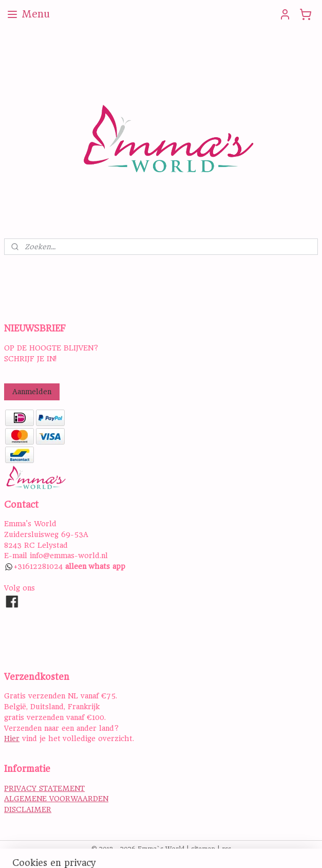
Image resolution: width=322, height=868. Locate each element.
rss (226, 849)
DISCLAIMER (28, 809)
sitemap (203, 849)
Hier (12, 738)
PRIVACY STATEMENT (44, 788)
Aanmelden (32, 392)
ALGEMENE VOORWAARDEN (56, 799)
